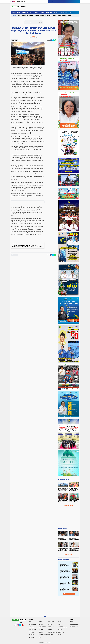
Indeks (14, 13)
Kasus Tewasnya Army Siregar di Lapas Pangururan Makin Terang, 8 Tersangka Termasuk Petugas (63, 538)
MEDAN (50, 629)
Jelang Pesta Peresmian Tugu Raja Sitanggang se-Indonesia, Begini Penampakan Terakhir (63, 489)
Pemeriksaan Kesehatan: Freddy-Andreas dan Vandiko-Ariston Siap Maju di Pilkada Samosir (74, 501)
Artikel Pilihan (63, 529)
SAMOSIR (50, 636)
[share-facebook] (51, 40)
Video (15, 15)
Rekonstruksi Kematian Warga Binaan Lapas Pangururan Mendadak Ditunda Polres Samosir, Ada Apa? (74, 538)
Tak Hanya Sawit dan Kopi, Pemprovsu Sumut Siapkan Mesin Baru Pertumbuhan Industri (65, 570)
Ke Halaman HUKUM (69, 554)
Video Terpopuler (63, 480)
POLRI (30, 636)
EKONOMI (41, 623)
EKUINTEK (51, 623)
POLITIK (60, 634)
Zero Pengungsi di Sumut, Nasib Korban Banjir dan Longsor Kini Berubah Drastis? (65, 588)
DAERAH (56, 13)
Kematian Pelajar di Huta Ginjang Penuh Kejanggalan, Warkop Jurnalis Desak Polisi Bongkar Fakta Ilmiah (65, 576)
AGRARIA (37, 13)
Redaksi (71, 621)
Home (13, 2)
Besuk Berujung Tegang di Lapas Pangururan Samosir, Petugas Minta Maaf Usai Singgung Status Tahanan (63, 549)
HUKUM (30, 626)
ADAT (18, 13)
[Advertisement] (69, 517)
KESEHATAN (51, 626)
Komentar (15, 40)
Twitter (21, 626)
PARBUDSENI (32, 633)
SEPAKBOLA (31, 638)
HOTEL (60, 625)
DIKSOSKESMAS (32, 623)
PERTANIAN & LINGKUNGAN (44, 634)
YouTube (23, 626)
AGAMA (31, 13)
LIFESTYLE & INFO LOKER (63, 628)
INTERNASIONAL (42, 626)
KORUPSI (41, 628)
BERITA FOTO (49, 13)
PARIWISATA (41, 633)
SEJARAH (60, 636)
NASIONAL (60, 629)
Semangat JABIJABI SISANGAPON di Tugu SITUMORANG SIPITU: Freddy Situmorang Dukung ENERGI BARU (74, 489)
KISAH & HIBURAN (33, 628)
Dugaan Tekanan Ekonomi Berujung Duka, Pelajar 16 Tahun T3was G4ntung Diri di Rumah (65, 582)
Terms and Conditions (74, 626)
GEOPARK (60, 623)
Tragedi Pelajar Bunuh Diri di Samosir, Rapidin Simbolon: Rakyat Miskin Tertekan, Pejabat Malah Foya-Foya (65, 564)
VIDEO (40, 638)
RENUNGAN (41, 636)
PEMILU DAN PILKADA (53, 633)
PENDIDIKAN (61, 633)
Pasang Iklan (72, 623)
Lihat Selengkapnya (69, 594)
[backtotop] (45, 617)
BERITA (43, 13)
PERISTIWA (31, 634)
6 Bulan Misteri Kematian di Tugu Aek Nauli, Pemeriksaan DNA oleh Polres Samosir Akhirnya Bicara (74, 549)
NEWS (40, 631)
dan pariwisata (63, 13)
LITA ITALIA (41, 629)
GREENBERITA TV (32, 625)
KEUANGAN (61, 626)
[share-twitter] (53, 40)
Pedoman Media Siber (74, 625)
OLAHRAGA (51, 631)
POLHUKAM (51, 634)
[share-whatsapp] (55, 40)
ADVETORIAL (25, 13)
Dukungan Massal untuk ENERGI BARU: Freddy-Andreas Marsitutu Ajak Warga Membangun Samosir (63, 501)
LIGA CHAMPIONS (32, 629)
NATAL (30, 631)
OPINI (59, 631)
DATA (70, 13)
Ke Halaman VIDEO (69, 505)
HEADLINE (51, 625)
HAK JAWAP (41, 625)
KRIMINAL (50, 628)
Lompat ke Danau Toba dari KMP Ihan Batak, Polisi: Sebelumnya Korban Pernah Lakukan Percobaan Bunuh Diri (27, 246)
